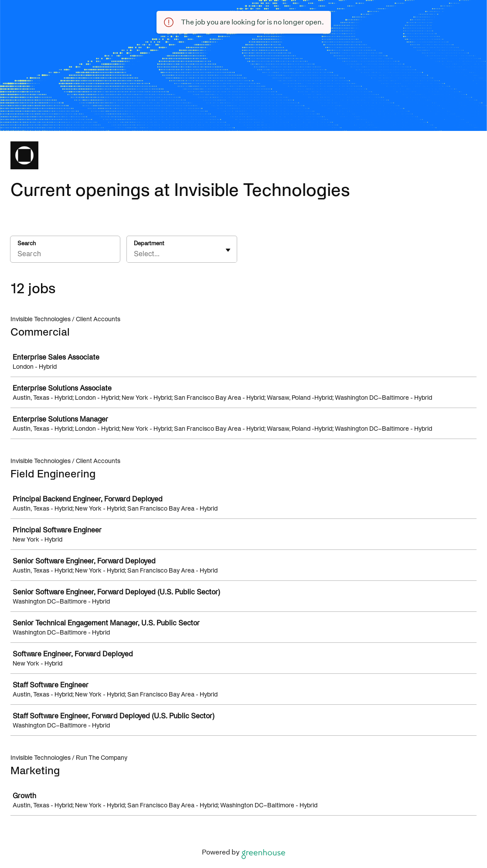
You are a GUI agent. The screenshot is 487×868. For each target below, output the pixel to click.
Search (27, 243)
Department (149, 243)
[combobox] (135, 254)
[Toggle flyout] (228, 250)
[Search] (65, 255)
